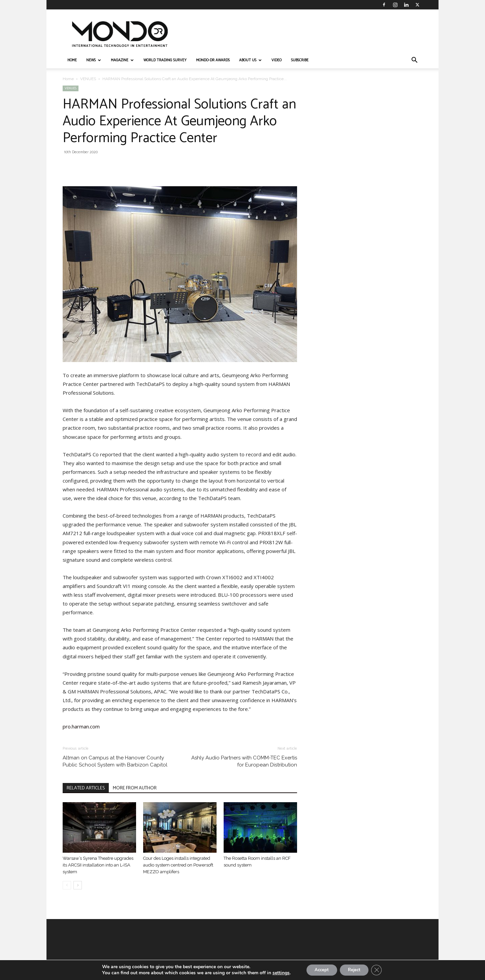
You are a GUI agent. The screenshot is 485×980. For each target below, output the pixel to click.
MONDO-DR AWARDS (213, 60)
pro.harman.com (81, 726)
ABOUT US (250, 60)
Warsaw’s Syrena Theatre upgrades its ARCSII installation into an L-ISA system (98, 865)
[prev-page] (67, 885)
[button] (414, 61)
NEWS (94, 60)
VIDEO (277, 60)
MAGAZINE (122, 60)
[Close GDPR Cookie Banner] (381, 970)
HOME (72, 60)
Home (68, 79)
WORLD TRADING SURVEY (165, 60)
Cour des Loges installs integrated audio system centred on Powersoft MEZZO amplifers (178, 865)
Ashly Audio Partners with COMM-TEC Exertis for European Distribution (244, 761)
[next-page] (78, 885)
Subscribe (300, 60)
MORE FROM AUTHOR (135, 788)
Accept (319, 969)
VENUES (88, 79)
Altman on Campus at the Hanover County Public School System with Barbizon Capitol (115, 761)
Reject (356, 969)
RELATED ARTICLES (86, 788)
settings (275, 973)
